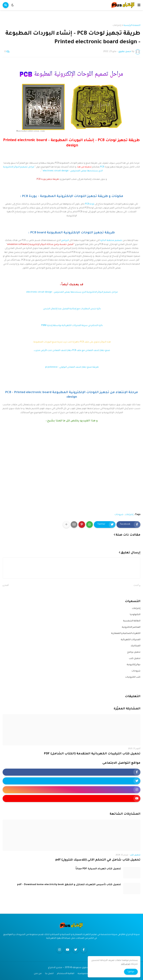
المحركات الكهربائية (131, 640)
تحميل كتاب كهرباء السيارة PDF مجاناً (98, 869)
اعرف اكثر (126, 964)
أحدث (136, 586)
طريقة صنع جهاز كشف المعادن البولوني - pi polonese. (71, 367)
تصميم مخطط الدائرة (111, 241)
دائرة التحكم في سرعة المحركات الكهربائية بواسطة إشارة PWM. (71, 326)
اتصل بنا (49, 974)
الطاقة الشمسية (132, 621)
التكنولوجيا (135, 615)
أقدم (6, 586)
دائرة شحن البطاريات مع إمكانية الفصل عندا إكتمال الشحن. (71, 309)
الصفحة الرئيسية (132, 25)
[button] (139, 5)
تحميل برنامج (134, 652)
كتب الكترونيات (133, 677)
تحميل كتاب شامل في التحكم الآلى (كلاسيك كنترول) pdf (98, 860)
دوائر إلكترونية (134, 665)
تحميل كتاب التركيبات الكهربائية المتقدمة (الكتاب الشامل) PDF (92, 754)
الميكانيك (136, 646)
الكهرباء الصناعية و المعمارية (126, 633)
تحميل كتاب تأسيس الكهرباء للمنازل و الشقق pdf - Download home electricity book (69, 885)
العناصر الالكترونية (131, 627)
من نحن (38, 974)
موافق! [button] (131, 972)
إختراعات (117, 25)
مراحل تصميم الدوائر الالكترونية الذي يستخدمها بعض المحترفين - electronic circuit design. (71, 292)
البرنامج (65, 241)
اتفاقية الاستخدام (66, 974)
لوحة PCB (90, 204)
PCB (102, 167)
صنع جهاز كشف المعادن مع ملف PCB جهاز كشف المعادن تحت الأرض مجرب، (71, 351)
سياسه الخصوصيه (87, 974)
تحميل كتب (135, 659)
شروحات (119, 515)
